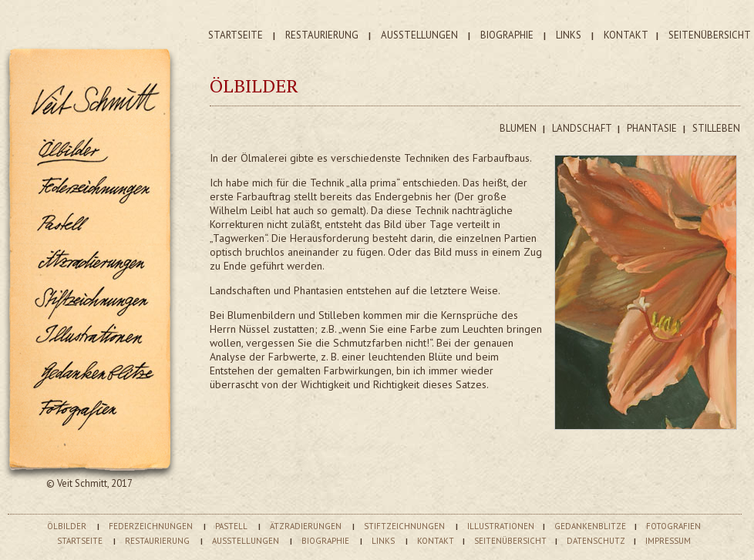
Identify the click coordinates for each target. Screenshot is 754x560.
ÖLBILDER (67, 526)
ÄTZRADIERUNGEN (306, 526)
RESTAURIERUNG (322, 35)
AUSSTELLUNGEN (419, 35)
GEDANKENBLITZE (590, 526)
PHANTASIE (653, 128)
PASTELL (231, 526)
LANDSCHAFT (583, 128)
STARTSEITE (236, 35)
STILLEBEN (716, 128)
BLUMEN (519, 128)
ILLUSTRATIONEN (501, 526)
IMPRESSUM (668, 541)
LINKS (569, 35)
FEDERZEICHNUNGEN (151, 526)
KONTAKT (626, 35)
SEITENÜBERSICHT (710, 35)
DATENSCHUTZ (596, 541)
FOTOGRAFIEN (673, 526)
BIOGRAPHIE (507, 35)
